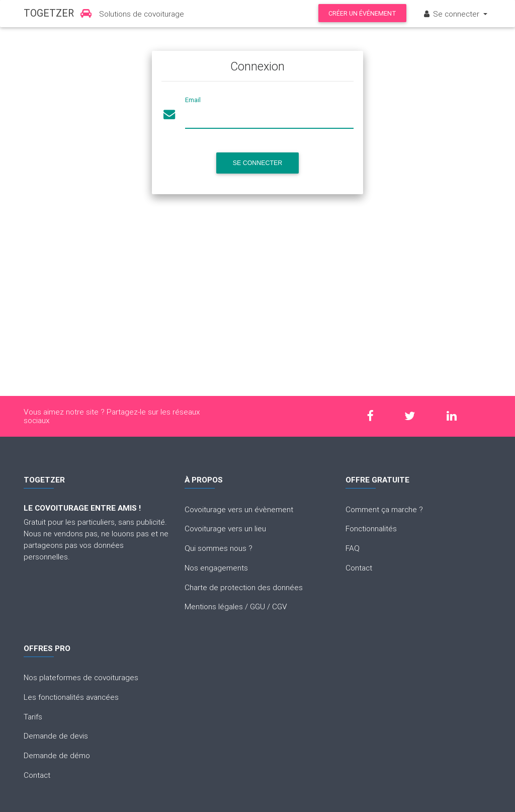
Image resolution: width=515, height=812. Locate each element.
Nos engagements (216, 567)
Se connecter (452, 14)
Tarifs (33, 716)
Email (193, 100)
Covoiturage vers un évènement (239, 509)
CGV (280, 606)
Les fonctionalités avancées (71, 697)
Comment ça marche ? (384, 509)
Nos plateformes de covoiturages (81, 677)
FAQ (353, 548)
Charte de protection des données (244, 587)
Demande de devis (56, 736)
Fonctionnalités (371, 528)
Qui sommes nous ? (219, 548)
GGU (257, 606)
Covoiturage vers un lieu (225, 528)
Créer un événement (362, 13)
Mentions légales (214, 606)
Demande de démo (57, 755)
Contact (359, 567)
